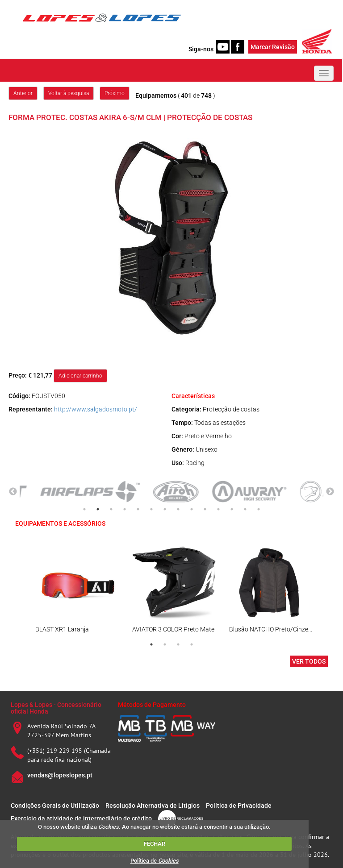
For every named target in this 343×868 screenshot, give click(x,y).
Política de (155, 861)
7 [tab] (165, 509)
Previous (13, 492)
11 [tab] (218, 509)
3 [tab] (111, 509)
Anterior (23, 93)
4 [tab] (125, 509)
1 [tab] (84, 509)
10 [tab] (205, 509)
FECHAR (155, 844)
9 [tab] (192, 509)
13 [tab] (245, 509)
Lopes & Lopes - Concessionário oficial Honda (56, 708)
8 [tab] (178, 509)
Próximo (115, 93)
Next (330, 492)
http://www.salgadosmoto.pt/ (96, 409)
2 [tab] (98, 509)
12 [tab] (232, 509)
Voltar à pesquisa (69, 93)
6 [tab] (151, 509)
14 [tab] (259, 509)
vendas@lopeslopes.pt (60, 775)
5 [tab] (138, 509)
